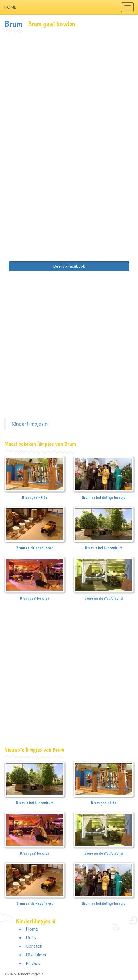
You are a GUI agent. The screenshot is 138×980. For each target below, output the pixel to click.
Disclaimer (36, 954)
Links (31, 937)
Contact (34, 946)
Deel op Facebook (69, 266)
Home (10, 7)
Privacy (33, 963)
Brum (13, 24)
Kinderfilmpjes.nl (30, 424)
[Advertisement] (69, 105)
